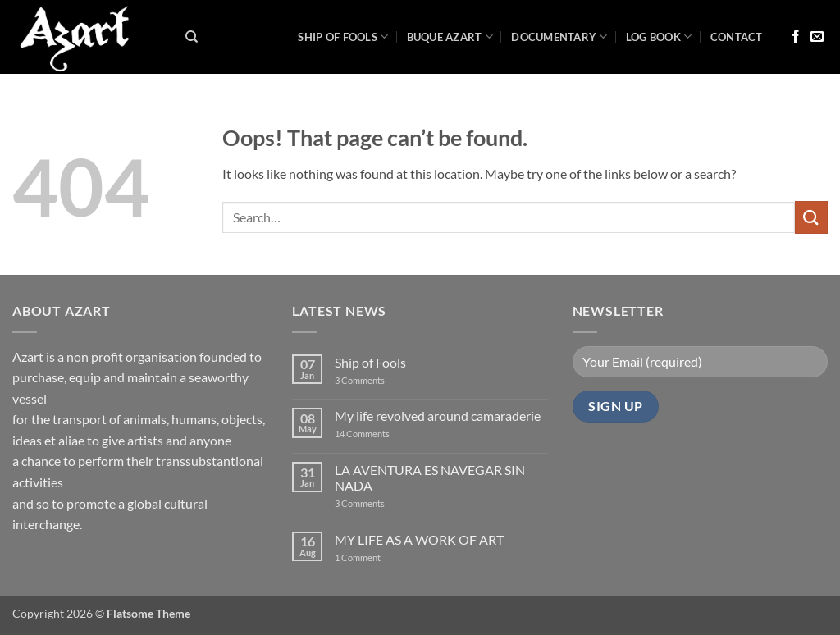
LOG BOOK (659, 37)
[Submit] (811, 217)
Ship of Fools (343, 37)
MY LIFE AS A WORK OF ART (419, 539)
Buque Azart (450, 37)
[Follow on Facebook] (796, 37)
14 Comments (387, 434)
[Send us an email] (817, 37)
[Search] (192, 37)
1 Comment (371, 557)
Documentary (559, 37)
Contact (737, 37)
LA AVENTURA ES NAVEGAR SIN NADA (430, 477)
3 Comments (370, 380)
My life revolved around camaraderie (438, 416)
